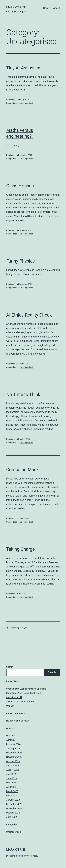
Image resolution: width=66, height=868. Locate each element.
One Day (10, 706)
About (56, 8)
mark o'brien (16, 7)
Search (10, 667)
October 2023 (13, 761)
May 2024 (11, 735)
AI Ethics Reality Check (29, 315)
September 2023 (14, 766)
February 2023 (13, 795)
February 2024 (13, 744)
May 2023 (11, 783)
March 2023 (12, 791)
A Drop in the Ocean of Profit (20, 702)
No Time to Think (23, 395)
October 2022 (13, 813)
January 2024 (13, 748)
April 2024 (11, 740)
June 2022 (11, 817)
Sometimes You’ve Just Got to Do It (24, 693)
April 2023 (11, 787)
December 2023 (14, 753)
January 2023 (13, 800)
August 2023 (13, 770)
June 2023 (11, 778)
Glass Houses (20, 186)
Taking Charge (20, 549)
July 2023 (11, 774)
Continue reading (35, 354)
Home (47, 8)
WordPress (32, 856)
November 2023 (14, 757)
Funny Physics (20, 261)
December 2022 (14, 804)
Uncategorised (26, 103)
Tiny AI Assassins (24, 68)
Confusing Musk (22, 470)
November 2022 (14, 808)
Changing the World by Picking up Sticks (26, 689)
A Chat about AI (14, 697)
